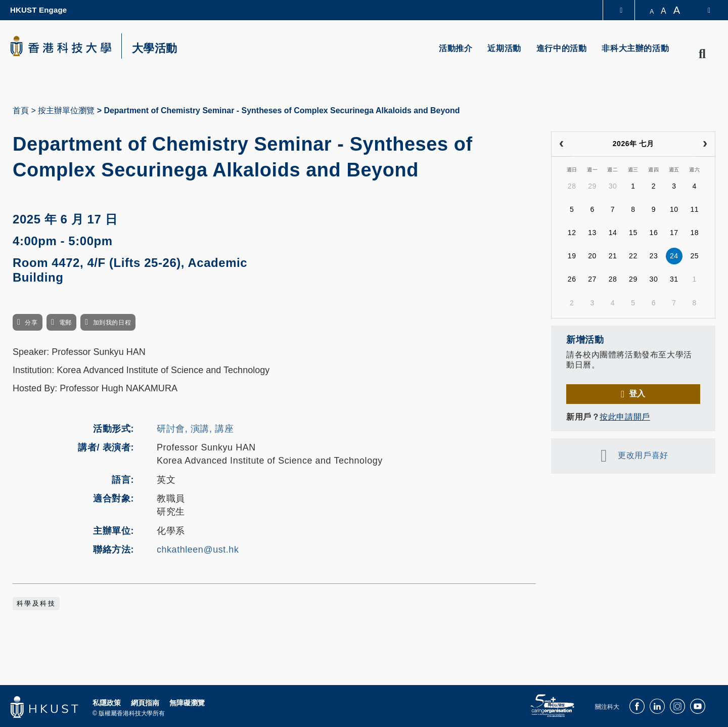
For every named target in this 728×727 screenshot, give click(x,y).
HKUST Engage (38, 10)
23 (654, 256)
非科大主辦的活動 (635, 48)
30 (613, 186)
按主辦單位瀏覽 (66, 110)
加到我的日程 (112, 323)
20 (592, 256)
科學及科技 (36, 604)
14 (613, 233)
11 (694, 209)
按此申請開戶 (625, 417)
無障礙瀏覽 (187, 703)
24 (674, 256)
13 (592, 233)
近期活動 (504, 48)
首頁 (21, 110)
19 (572, 256)
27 (592, 279)
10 (674, 209)
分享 (31, 323)
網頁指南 (145, 703)
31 (674, 279)
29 (592, 186)
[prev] (561, 144)
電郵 (65, 323)
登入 (637, 394)
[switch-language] (702, 10)
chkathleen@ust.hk (198, 550)
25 (694, 256)
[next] (705, 144)
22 (633, 256)
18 (694, 233)
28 (572, 186)
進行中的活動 (562, 48)
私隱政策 (107, 703)
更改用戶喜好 (643, 455)
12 (572, 233)
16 (654, 233)
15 (633, 233)
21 (613, 256)
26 (572, 279)
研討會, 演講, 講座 (195, 429)
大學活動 (155, 49)
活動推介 (456, 48)
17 (674, 233)
